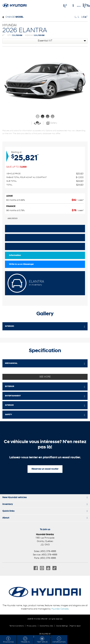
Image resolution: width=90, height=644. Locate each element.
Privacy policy (32, 626)
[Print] (86, 17)
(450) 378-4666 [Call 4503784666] (48, 551)
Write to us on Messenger (21, 264)
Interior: (10, 326)
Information (15, 255)
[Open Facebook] (36, 568)
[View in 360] (37, 123)
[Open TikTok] (54, 568)
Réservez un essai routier (45, 469)
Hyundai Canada (60, 609)
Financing (8, 640)
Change (13, 17)
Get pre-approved (18, 238)
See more (45, 377)
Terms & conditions (17, 626)
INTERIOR (9, 405)
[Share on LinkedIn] (82, 17)
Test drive (14, 246)
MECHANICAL (11, 363)
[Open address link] (45, 541)
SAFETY (9, 415)
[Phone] (65, 5)
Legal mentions (12, 218)
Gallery (52, 123)
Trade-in (25, 640)
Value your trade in (18, 228)
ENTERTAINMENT (13, 396)
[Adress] (75, 5)
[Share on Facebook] (76, 17)
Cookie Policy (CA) (46, 626)
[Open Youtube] (48, 568)
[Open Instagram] (42, 568)
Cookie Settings (62, 626)
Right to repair (75, 626)
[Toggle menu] (84, 5)
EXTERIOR (10, 386)
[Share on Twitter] (79, 17)
